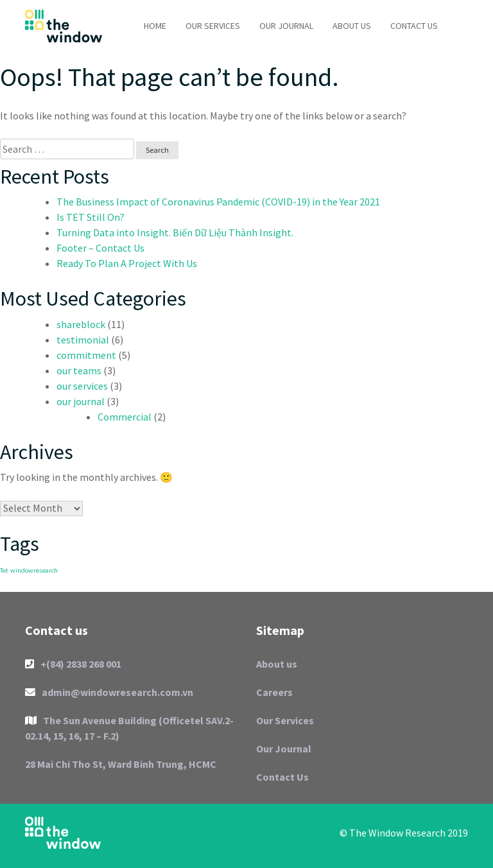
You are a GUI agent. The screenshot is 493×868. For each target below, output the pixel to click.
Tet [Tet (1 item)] (4, 570)
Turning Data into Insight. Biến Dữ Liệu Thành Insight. (175, 232)
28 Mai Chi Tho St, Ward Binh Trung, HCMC (121, 764)
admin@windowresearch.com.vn (109, 692)
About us (352, 26)
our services (82, 386)
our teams (79, 370)
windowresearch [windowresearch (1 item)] (34, 570)
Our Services (213, 26)
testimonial (83, 340)
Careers (274, 692)
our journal (81, 401)
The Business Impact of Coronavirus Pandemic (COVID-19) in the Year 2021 (218, 202)
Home (155, 26)
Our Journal (286, 26)
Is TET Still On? (91, 217)
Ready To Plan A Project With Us (127, 263)
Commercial (125, 417)
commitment (86, 355)
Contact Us (414, 26)
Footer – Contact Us (100, 248)
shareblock (81, 324)
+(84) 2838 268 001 (73, 664)
